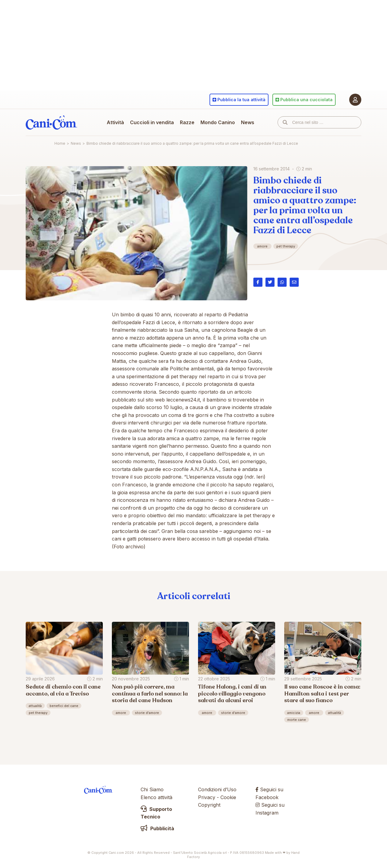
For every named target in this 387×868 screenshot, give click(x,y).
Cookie (228, 797)
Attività (115, 122)
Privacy (207, 797)
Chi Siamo (152, 789)
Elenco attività (156, 797)
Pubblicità (157, 828)
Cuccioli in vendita (152, 122)
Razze (187, 122)
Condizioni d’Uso (217, 789)
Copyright (209, 805)
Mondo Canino (218, 122)
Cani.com (51, 122)
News (248, 122)
